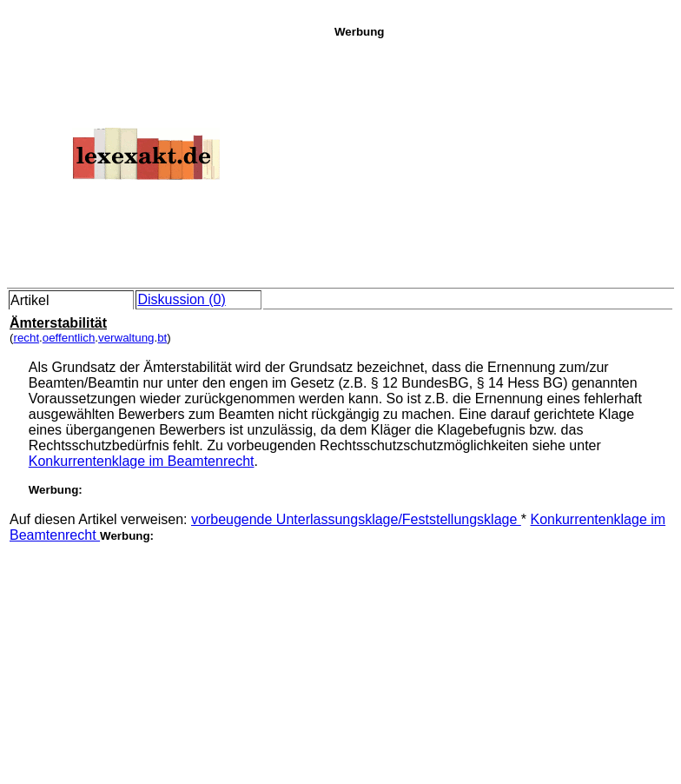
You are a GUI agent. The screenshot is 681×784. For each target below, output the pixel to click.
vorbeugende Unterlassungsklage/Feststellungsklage (356, 519)
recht (26, 338)
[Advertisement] (503, 160)
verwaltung (126, 338)
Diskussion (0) (181, 299)
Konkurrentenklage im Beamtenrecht (142, 461)
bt (162, 338)
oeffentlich (69, 338)
